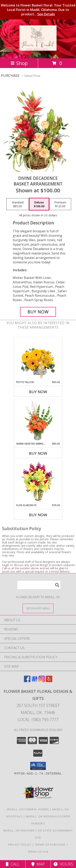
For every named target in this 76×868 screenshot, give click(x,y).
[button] (38, 766)
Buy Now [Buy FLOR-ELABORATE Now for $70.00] (38, 515)
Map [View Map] (38, 864)
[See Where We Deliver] (38, 608)
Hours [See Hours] (63, 864)
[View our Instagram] (42, 681)
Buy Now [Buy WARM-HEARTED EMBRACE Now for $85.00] (38, 453)
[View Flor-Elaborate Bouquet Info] (38, 482)
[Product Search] (39, 585)
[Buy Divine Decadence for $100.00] (38, 312)
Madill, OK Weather (19, 830)
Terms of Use (38, 852)
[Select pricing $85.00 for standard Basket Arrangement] (18, 204)
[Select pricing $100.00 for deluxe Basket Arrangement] (39, 204)
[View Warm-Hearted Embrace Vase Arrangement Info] (38, 421)
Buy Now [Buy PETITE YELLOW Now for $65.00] (38, 392)
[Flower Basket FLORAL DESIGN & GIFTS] (38, 48)
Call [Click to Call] (13, 864)
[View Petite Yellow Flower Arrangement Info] (38, 359)
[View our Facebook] (27, 681)
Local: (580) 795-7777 (38, 720)
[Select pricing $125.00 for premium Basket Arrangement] (60, 204)
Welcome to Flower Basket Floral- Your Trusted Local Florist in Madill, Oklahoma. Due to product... (38, 10)
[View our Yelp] (49, 681)
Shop (19, 63)
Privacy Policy (20, 845)
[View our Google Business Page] (34, 681)
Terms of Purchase (50, 845)
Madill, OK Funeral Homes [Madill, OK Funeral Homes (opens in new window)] (28, 809)
